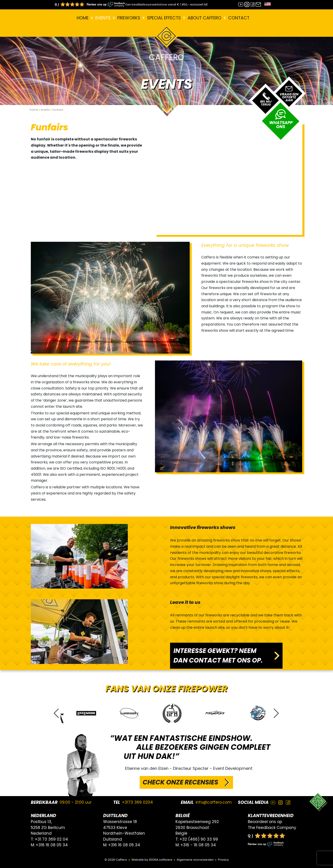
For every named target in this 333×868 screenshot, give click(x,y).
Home (83, 18)
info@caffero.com (214, 802)
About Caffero (205, 18)
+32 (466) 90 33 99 (199, 839)
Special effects (164, 18)
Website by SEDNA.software (152, 860)
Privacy (223, 860)
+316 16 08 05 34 (52, 845)
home (34, 110)
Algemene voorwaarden (195, 860)
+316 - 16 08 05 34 (198, 845)
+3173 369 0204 (138, 802)
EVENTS (103, 18)
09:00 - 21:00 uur (76, 802)
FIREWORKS (129, 18)
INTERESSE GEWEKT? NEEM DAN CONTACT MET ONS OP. (218, 656)
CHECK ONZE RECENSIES (180, 782)
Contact (239, 18)
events (45, 110)
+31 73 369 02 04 (51, 839)
